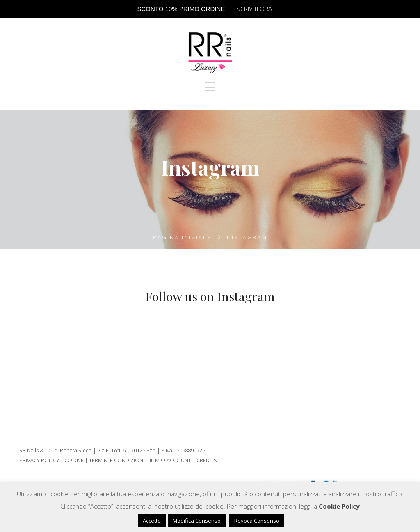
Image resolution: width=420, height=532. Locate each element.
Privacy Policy (39, 460)
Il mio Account (170, 460)
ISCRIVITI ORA (254, 9)
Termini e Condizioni (117, 460)
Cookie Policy (339, 506)
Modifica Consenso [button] (197, 521)
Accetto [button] (152, 521)
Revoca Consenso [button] (257, 521)
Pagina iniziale (182, 237)
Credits (207, 460)
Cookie (74, 460)
